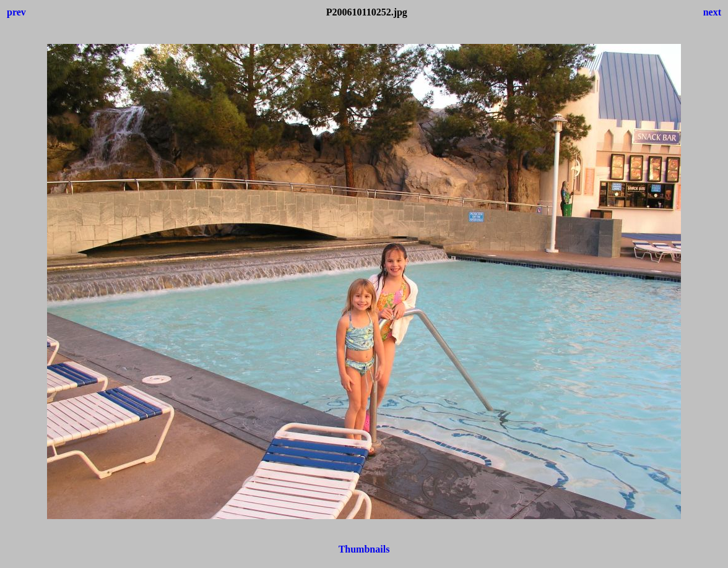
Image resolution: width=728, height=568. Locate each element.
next (712, 12)
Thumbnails (364, 549)
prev (16, 12)
